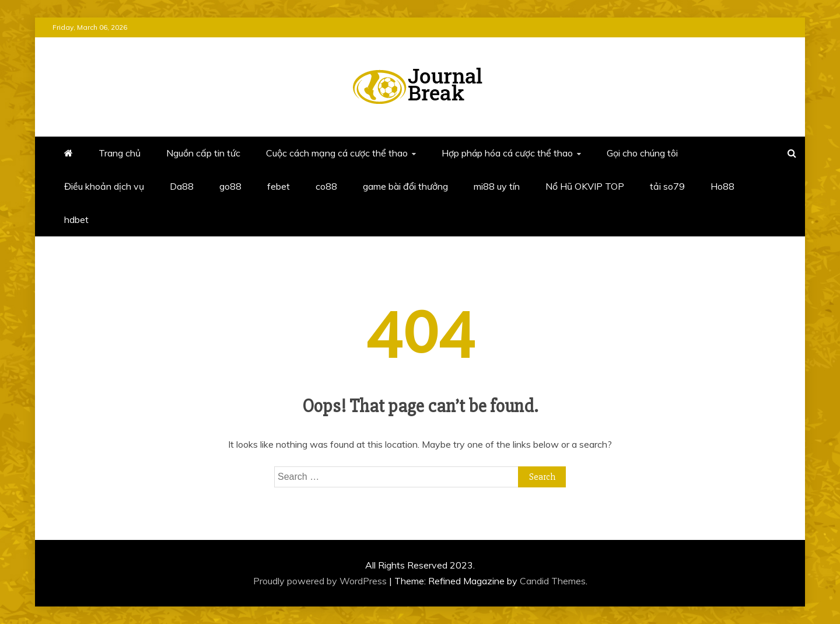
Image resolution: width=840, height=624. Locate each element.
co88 (326, 186)
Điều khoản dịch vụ (104, 186)
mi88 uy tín (497, 186)
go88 (230, 186)
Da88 (182, 186)
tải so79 (667, 186)
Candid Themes (553, 581)
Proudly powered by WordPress (321, 581)
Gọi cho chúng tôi (642, 153)
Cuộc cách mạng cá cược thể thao (337, 153)
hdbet (76, 219)
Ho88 (722, 186)
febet (279, 186)
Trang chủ (120, 153)
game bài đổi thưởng (405, 186)
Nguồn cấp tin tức (203, 153)
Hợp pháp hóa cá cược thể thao (507, 153)
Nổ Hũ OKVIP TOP (585, 186)
